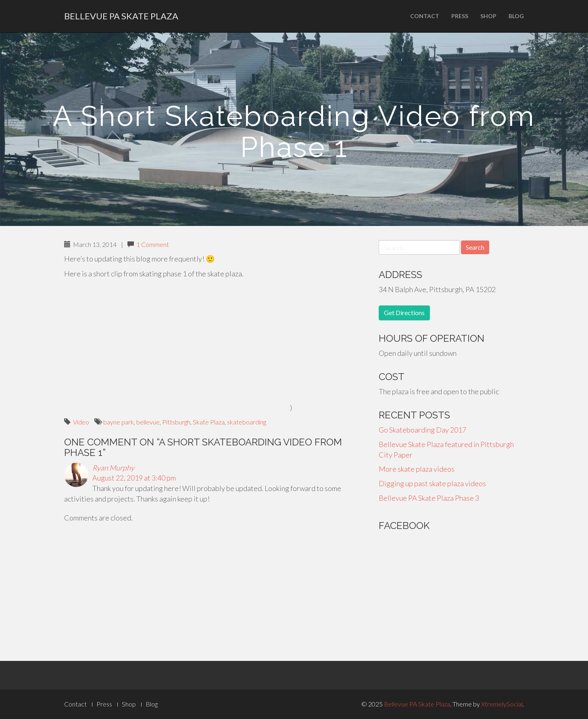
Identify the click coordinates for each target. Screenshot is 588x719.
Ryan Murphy (113, 468)
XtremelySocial (502, 704)
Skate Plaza (209, 422)
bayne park (119, 422)
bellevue (148, 422)
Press (460, 16)
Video (81, 422)
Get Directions (404, 312)
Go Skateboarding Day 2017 (422, 430)
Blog (516, 16)
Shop (488, 16)
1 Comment (153, 244)
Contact (425, 16)
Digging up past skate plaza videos (432, 483)
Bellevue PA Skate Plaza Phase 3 (429, 498)
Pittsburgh (176, 422)
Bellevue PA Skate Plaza (121, 16)
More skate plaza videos (417, 469)
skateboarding (247, 422)
